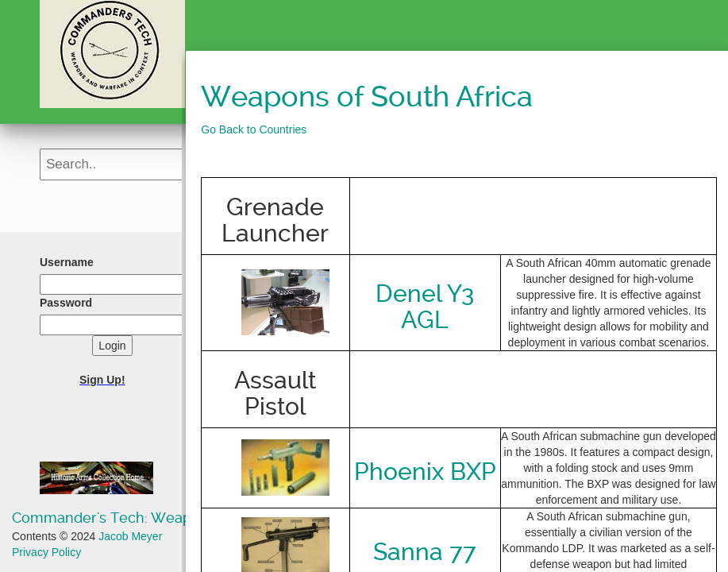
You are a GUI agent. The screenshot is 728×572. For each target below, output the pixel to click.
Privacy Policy (46, 552)
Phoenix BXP (425, 472)
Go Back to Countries (254, 129)
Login (112, 346)
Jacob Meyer (130, 536)
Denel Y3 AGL (425, 307)
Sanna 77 (425, 552)
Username (67, 262)
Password (66, 303)
